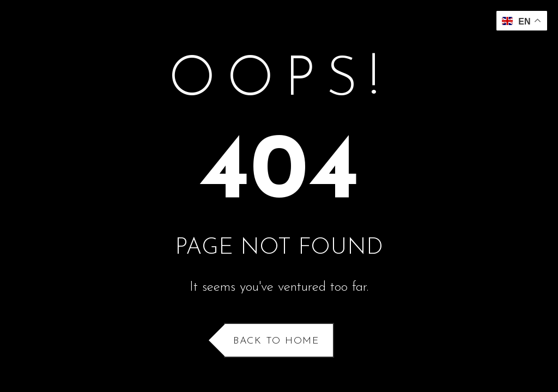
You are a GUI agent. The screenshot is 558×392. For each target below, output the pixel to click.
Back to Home (276, 341)
